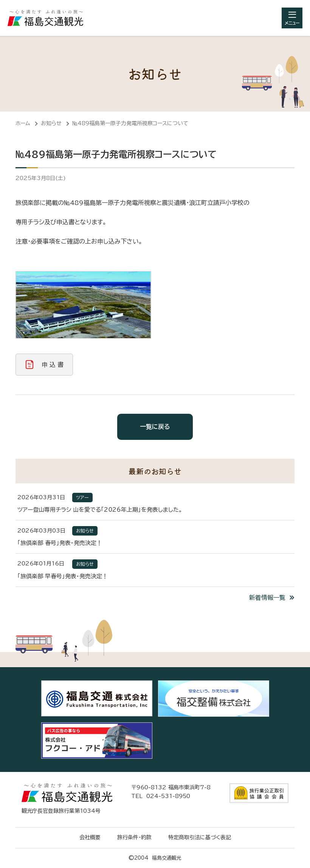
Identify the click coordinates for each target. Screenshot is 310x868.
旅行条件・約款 (134, 837)
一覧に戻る (155, 427)
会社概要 (90, 837)
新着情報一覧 (267, 598)
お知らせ (51, 123)
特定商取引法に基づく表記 (200, 837)
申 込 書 (53, 365)
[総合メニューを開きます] (292, 18)
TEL (161, 796)
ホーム (23, 123)
